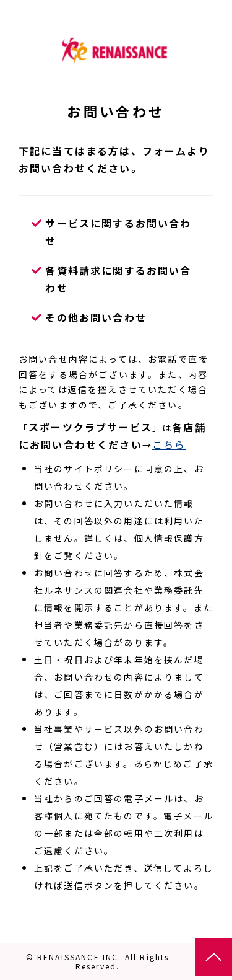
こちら (169, 444)
